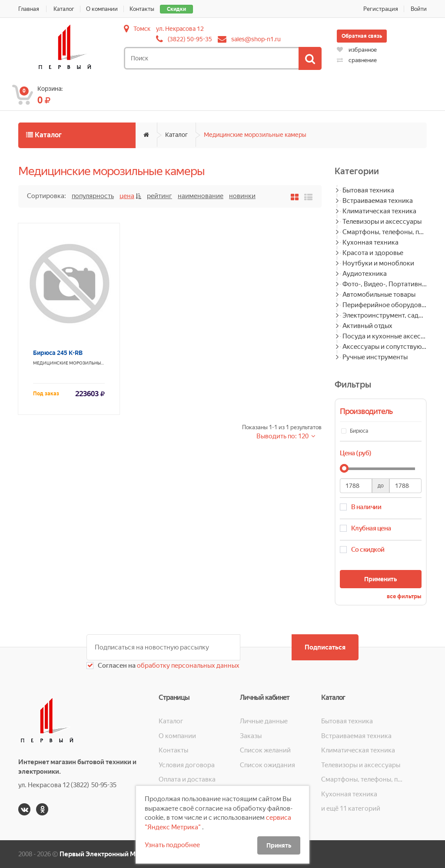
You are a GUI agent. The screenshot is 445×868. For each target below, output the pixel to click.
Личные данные (264, 721)
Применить (380, 579)
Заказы (251, 736)
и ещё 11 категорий (351, 808)
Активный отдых (367, 326)
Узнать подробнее (172, 845)
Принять (279, 845)
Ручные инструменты (375, 357)
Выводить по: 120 (283, 436)
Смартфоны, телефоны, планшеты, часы (385, 232)
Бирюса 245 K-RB (58, 353)
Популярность (93, 196)
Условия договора (187, 765)
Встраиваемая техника (378, 201)
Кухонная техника (370, 242)
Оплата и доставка (187, 779)
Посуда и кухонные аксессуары (385, 336)
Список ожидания (267, 765)
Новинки (242, 196)
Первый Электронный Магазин (108, 854)
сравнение (357, 60)
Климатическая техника (379, 211)
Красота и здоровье (373, 253)
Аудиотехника (365, 274)
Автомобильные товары (379, 295)
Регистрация (381, 9)
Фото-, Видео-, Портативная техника (385, 284)
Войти (419, 9)
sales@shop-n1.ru (256, 39)
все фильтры (404, 596)
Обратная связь (362, 36)
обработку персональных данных (188, 666)
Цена (127, 196)
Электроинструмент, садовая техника (385, 315)
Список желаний (265, 750)
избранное (357, 50)
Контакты (142, 9)
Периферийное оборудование (385, 305)
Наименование (201, 196)
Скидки (176, 9)
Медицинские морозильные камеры (255, 135)
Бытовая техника (368, 190)
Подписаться (325, 647)
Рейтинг (159, 196)
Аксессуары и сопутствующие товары (385, 347)
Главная (29, 9)
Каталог (64, 9)
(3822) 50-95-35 (190, 39)
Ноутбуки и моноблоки (378, 263)
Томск (142, 29)
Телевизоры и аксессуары (382, 222)
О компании (102, 9)
